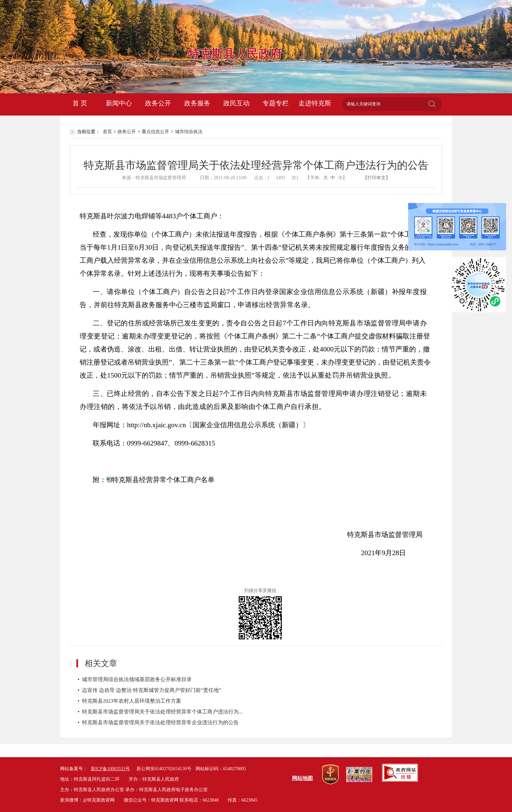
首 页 (80, 103)
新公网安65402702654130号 (164, 769)
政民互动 (236, 103)
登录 (356, 6)
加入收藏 (441, 6)
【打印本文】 (376, 178)
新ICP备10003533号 (110, 769)
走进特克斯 (315, 103)
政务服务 (197, 103)
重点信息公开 (155, 132)
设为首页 (416, 6)
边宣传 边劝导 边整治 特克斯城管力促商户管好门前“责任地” (152, 690)
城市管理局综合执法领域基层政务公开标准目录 (137, 679)
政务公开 (158, 103)
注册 (370, 6)
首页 (107, 132)
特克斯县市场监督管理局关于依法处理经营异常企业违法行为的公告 (160, 722)
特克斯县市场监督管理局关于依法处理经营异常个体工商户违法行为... (162, 712)
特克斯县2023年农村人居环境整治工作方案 (132, 701)
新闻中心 (119, 103)
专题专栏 (276, 103)
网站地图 (302, 778)
